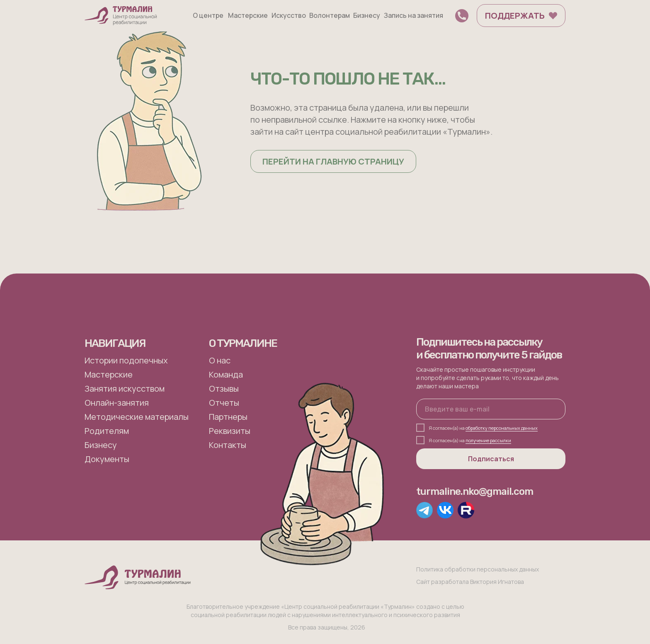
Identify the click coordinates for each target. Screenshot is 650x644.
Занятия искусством (125, 389)
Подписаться (491, 459)
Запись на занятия (414, 15)
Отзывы (224, 389)
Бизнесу (367, 15)
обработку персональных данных (502, 428)
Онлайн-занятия (117, 403)
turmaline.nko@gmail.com (475, 491)
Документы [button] (107, 459)
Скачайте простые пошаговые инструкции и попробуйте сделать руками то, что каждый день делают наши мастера (487, 378)
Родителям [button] (107, 431)
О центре (208, 15)
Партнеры (228, 417)
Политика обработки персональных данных (478, 569)
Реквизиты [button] (230, 431)
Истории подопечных (126, 360)
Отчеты (224, 403)
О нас (220, 360)
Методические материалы (137, 417)
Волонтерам (330, 15)
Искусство (289, 15)
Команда (226, 374)
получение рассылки (488, 440)
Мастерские (248, 15)
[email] (491, 409)
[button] (462, 16)
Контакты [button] (228, 445)
